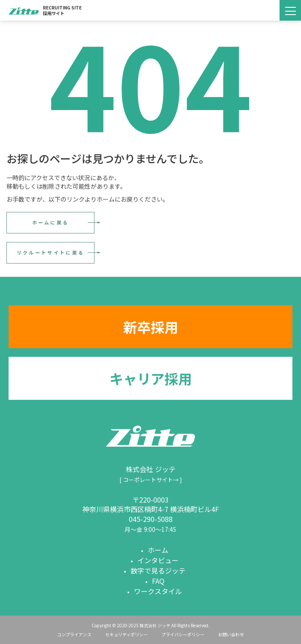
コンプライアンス (74, 634)
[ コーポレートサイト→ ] (150, 480)
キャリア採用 (151, 378)
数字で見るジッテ (158, 570)
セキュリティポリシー (126, 634)
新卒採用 (151, 327)
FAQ (158, 581)
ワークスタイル (158, 591)
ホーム (158, 550)
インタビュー (158, 560)
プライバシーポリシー (183, 634)
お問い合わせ (231, 634)
